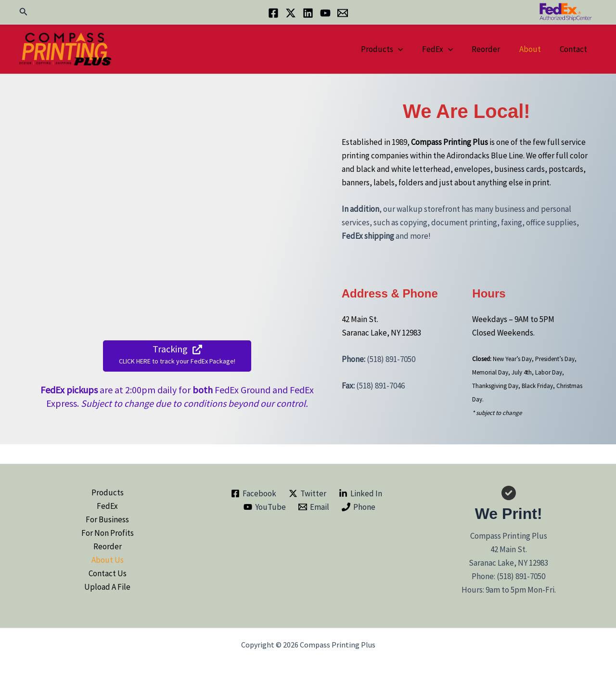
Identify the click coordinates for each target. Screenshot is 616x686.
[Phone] (359, 507)
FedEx (447, 49)
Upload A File (107, 587)
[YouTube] (325, 13)
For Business (107, 519)
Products (394, 49)
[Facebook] (273, 13)
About (534, 49)
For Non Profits (108, 533)
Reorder (493, 49)
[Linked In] (360, 493)
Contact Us (108, 573)
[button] (24, 12)
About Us (108, 560)
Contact (575, 49)
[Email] (343, 13)
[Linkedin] (308, 13)
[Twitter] (291, 13)
